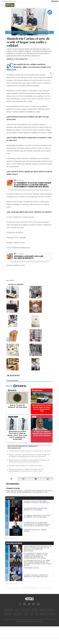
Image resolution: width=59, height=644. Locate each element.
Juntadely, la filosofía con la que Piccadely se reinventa (29, 257)
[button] (51, 73)
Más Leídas (10, 498)
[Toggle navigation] (3, 5)
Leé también (20, 180)
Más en (16, 386)
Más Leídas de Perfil (14, 543)
